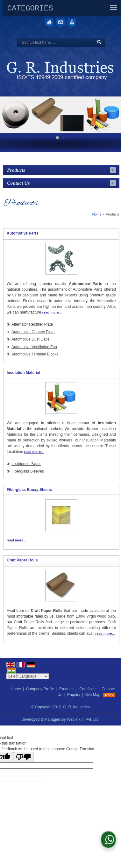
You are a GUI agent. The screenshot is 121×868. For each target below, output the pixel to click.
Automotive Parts (22, 233)
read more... (52, 312)
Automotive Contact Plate (33, 332)
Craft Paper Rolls (22, 560)
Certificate (88, 689)
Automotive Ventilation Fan (34, 347)
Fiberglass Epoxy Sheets (29, 490)
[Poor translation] (23, 757)
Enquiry (74, 695)
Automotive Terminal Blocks (35, 354)
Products (16, 170)
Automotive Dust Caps (30, 339)
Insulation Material (23, 373)
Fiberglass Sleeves (28, 471)
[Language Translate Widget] (28, 676)
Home (97, 214)
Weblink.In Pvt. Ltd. (83, 719)
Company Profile (40, 689)
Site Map (93, 695)
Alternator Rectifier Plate (32, 324)
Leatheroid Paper (26, 464)
